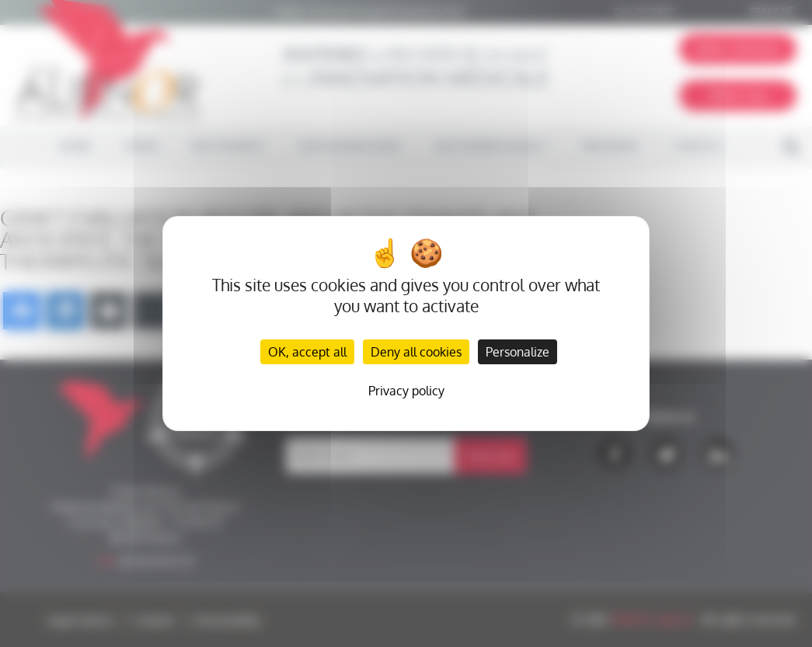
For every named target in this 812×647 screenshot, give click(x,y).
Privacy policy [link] (406, 391)
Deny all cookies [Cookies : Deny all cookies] (416, 352)
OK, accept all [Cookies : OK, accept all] (307, 352)
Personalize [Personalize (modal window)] (518, 352)
